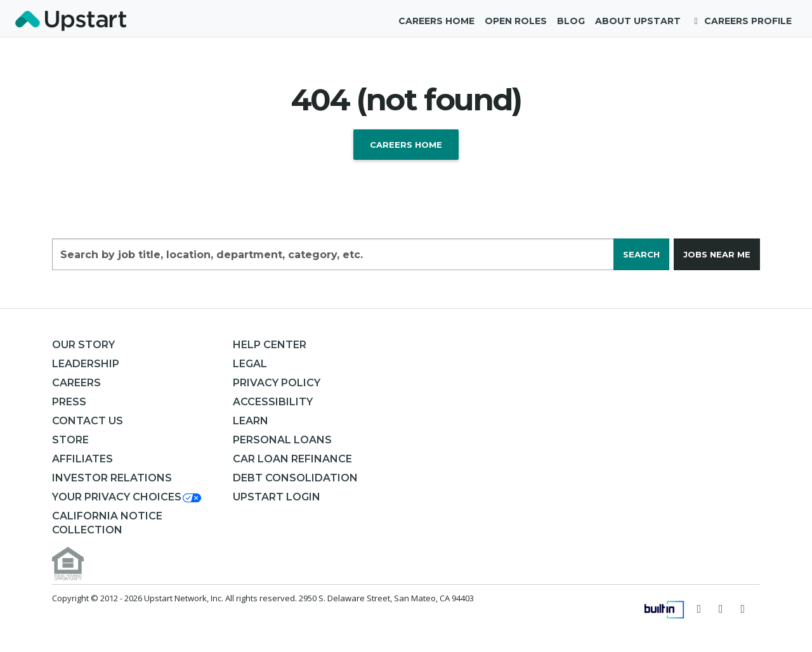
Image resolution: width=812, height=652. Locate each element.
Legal (250, 364)
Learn (251, 421)
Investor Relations (112, 478)
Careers (76, 383)
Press (69, 402)
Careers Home (436, 21)
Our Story (83, 345)
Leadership (86, 364)
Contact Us (88, 421)
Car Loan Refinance (292, 459)
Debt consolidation (295, 478)
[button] (128, 497)
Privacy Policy (277, 383)
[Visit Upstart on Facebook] (721, 608)
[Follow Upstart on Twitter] (699, 608)
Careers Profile (742, 21)
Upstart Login (277, 497)
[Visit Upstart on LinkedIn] (743, 608)
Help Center (270, 345)
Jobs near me (717, 254)
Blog (571, 21)
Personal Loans (282, 440)
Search (641, 254)
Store (70, 440)
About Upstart (638, 21)
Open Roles (516, 21)
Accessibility (273, 402)
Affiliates (82, 459)
